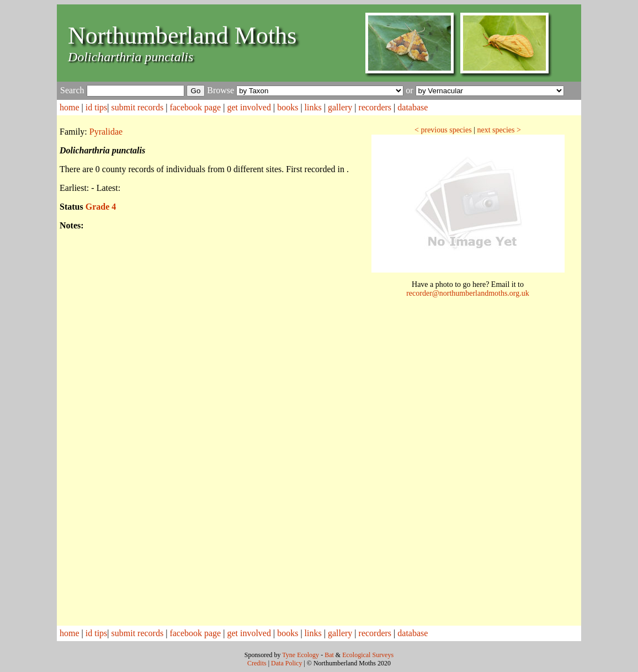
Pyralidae (106, 132)
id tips (97, 107)
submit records (138, 107)
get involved (249, 107)
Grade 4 (101, 207)
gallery (340, 107)
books (288, 107)
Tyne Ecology (301, 655)
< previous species (443, 130)
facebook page (195, 107)
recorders (375, 107)
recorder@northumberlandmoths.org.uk (468, 293)
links (313, 107)
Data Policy (286, 663)
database (413, 107)
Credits (257, 663)
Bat (329, 655)
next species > (499, 130)
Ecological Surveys (368, 655)
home (70, 107)
